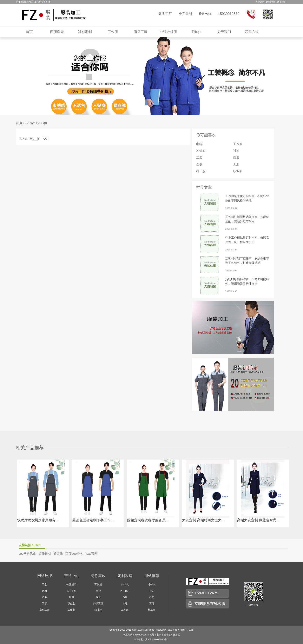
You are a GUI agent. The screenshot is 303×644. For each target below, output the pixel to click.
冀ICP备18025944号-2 (157, 640)
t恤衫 (200, 144)
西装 (199, 164)
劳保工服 (45, 610)
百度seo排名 (74, 554)
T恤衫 (196, 32)
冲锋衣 (201, 151)
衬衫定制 (85, 32)
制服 (125, 604)
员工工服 (71, 591)
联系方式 (252, 32)
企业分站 (260, 2)
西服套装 (57, 32)
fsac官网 (91, 554)
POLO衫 (125, 591)
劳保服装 (71, 584)
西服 (236, 158)
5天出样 (205, 14)
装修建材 (45, 554)
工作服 (113, 32)
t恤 (45, 123)
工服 (236, 164)
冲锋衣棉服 (168, 32)
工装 (199, 158)
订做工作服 (171, 630)
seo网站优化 (27, 554)
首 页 (19, 123)
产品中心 (33, 123)
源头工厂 (165, 14)
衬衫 (236, 151)
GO (45, 139)
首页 (29, 32)
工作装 (71, 610)
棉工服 (201, 171)
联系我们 (282, 2)
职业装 (238, 171)
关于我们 (224, 32)
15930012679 (229, 14)
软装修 (58, 554)
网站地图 (271, 2)
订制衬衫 (183, 630)
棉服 (71, 597)
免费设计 (186, 14)
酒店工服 (141, 32)
